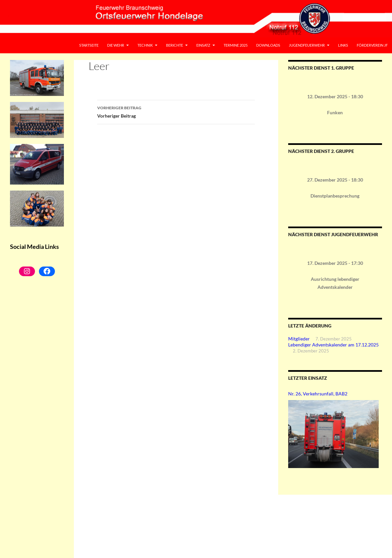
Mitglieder (299, 339)
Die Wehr (116, 45)
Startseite (89, 45)
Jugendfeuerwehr (307, 45)
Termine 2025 (236, 45)
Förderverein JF (372, 45)
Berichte (175, 45)
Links (343, 45)
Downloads (268, 45)
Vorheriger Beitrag (176, 111)
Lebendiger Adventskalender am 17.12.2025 (333, 345)
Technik (145, 45)
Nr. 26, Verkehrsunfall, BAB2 (318, 394)
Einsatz (203, 45)
